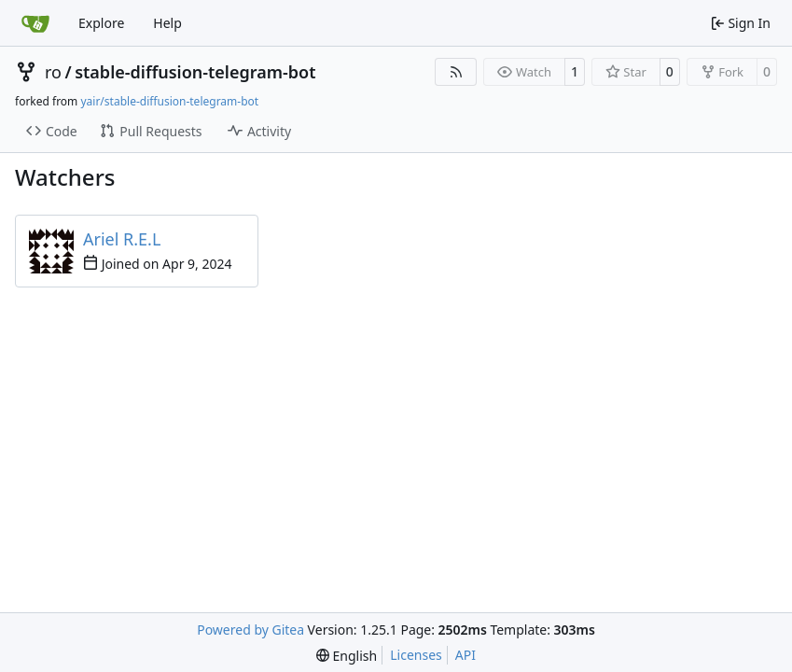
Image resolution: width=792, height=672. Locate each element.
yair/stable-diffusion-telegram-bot (169, 101)
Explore (101, 23)
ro (53, 72)
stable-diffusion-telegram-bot (195, 72)
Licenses (416, 655)
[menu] (347, 656)
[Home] (35, 23)
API (465, 655)
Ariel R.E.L (122, 239)
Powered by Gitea (250, 630)
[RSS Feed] (456, 72)
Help (167, 23)
